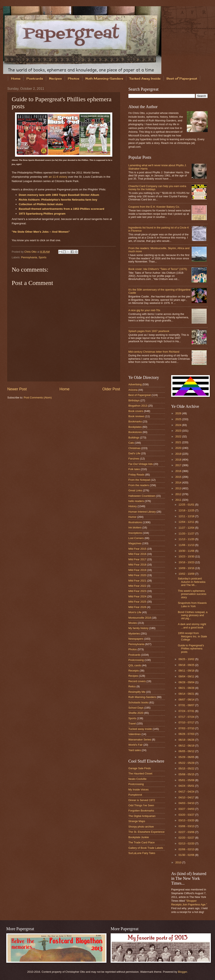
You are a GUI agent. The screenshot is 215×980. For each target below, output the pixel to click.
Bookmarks (135, 421)
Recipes (55, 78)
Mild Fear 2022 (137, 586)
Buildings (134, 438)
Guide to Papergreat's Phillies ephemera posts (191, 649)
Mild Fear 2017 (137, 559)
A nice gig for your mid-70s (144, 310)
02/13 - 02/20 (187, 843)
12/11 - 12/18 (187, 516)
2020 (179, 448)
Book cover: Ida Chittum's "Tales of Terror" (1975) (158, 269)
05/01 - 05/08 (187, 780)
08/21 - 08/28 (187, 688)
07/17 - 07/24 (187, 717)
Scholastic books (138, 702)
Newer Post (17, 389)
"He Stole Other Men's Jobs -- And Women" (41, 232)
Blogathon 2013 (138, 406)
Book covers (136, 411)
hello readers (136, 501)
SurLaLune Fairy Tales (142, 853)
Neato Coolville (137, 779)
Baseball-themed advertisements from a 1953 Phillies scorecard (61, 209)
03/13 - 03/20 (187, 820)
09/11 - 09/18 (187, 671)
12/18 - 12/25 (187, 510)
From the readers (139, 485)
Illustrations (135, 522)
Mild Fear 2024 (137, 596)
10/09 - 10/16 (187, 568)
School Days (136, 708)
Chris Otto (31, 252)
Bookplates (135, 427)
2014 (179, 483)
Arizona (133, 390)
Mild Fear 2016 (137, 554)
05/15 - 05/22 (187, 768)
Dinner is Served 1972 (142, 800)
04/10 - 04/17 (187, 797)
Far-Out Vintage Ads (140, 464)
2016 (179, 471)
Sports (42, 257)
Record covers (137, 681)
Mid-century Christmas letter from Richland (154, 352)
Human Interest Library (142, 512)
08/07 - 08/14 (187, 700)
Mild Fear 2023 (137, 591)
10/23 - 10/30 (187, 556)
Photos (74, 78)
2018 (179, 460)
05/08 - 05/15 (187, 774)
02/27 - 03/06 (187, 832)
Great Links (135, 490)
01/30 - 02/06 (187, 855)
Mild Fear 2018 (137, 565)
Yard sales (135, 750)
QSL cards (135, 665)
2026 (179, 413)
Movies (133, 623)
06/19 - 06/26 (187, 740)
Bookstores (135, 432)
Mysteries (134, 634)
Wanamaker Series (140, 740)
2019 (179, 454)
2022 (179, 436)
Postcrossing (136, 660)
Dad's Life (134, 453)
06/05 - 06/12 (187, 751)
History (133, 506)
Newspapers (136, 639)
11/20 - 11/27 (187, 534)
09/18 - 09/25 (187, 665)
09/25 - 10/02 (187, 659)
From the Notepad (139, 480)
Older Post (111, 389)
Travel (132, 723)
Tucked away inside (140, 729)
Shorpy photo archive (141, 827)
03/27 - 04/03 (187, 809)
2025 (179, 419)
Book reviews (136, 416)
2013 (179, 488)
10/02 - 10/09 (187, 574)
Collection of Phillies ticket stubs (41, 204)
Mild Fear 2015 (137, 549)
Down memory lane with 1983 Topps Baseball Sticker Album (59, 195)
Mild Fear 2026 (137, 607)
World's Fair (135, 745)
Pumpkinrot (135, 795)
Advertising (135, 384)
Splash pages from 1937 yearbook (149, 331)
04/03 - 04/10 (187, 803)
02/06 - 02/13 (187, 849)
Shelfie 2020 (136, 713)
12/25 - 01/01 (187, 505)
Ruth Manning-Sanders (104, 78)
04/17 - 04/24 (187, 792)
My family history (138, 628)
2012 (179, 494)
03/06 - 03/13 (187, 826)
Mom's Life (135, 612)
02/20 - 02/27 (187, 838)
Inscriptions (135, 533)
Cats (131, 443)
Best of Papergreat (140, 395)
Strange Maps (137, 821)
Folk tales (134, 469)
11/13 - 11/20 (187, 539)
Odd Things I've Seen (141, 805)
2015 (179, 477)
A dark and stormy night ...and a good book (192, 626)
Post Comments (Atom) (38, 398)
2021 (179, 442)
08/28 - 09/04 (187, 682)
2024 (179, 425)
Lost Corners (136, 538)
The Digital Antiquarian (142, 816)
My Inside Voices (138, 790)
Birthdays (134, 400)
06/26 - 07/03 (187, 734)
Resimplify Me (137, 692)
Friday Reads (136, 475)
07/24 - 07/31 (187, 711)
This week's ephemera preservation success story (192, 594)
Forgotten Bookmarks (141, 811)
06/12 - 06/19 (187, 746)
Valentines (135, 734)
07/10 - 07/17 (187, 722)
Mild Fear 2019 (137, 570)
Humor (132, 517)
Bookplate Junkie (139, 837)
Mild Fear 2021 (137, 581)
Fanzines (134, 459)
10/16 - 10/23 (187, 562)
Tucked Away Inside (145, 78)
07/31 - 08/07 (187, 705)
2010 (179, 862)
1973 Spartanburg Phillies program (42, 214)
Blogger (182, 972)
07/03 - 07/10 (187, 728)
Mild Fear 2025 (137, 602)
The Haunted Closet (140, 773)
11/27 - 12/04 (187, 528)
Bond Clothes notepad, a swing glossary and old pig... (193, 615)
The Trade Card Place (142, 842)
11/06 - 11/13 (187, 545)
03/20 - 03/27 (187, 815)
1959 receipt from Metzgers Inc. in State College (192, 636)
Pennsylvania (29, 257)
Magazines (135, 543)
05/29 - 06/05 (187, 757)
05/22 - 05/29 (187, 763)
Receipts (134, 671)
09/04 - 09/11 (187, 676)
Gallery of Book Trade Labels (146, 848)
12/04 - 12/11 (187, 522)
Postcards (35, 78)
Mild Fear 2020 (137, 575)
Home (16, 78)
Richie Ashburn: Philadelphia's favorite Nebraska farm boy (58, 200)
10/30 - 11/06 (187, 551)
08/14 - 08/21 (187, 694)
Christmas (134, 448)
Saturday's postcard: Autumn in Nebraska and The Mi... (192, 582)
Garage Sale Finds (140, 768)
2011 (179, 500)
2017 (179, 465)
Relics (132, 686)
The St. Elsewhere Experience (146, 832)
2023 (179, 431)
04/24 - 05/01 (187, 786)
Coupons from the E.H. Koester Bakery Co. (154, 207)
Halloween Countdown (142, 496)
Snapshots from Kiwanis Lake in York (192, 604)
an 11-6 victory (58, 177)
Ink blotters (135, 527)
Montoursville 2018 (140, 618)
